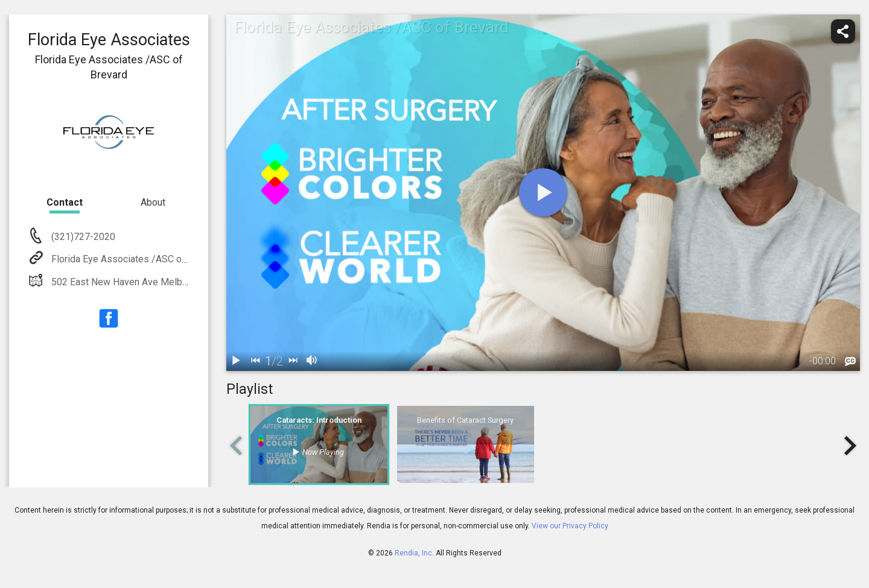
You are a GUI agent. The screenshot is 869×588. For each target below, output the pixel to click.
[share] (843, 31)
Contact (65, 202)
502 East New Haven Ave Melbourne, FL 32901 (150, 282)
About (153, 202)
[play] (543, 192)
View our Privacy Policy (570, 526)
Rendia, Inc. (414, 553)
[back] (255, 361)
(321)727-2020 (82, 237)
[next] (293, 361)
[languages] (850, 362)
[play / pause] (236, 361)
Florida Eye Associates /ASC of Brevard (135, 259)
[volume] (312, 361)
